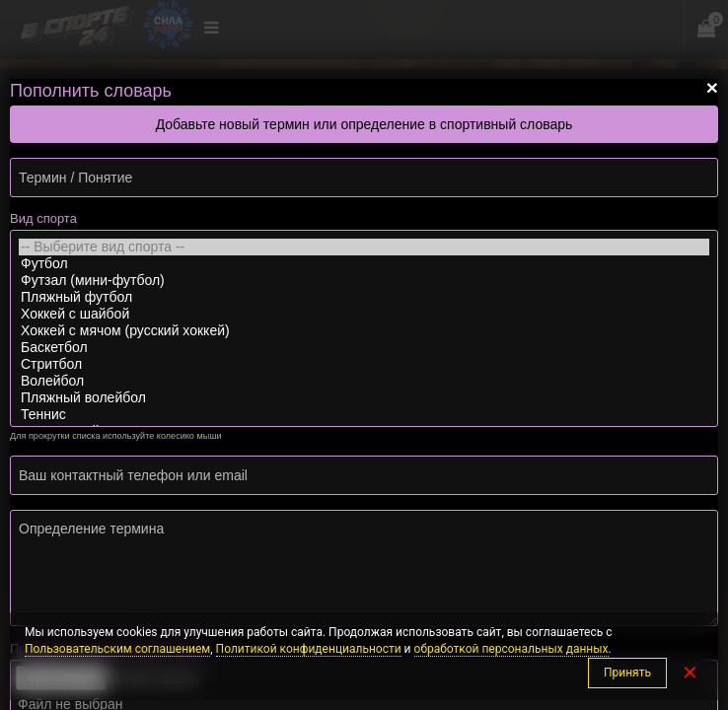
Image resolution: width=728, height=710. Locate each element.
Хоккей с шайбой (364, 314)
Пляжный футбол (364, 297)
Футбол (364, 264)
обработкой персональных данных (511, 649)
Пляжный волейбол (364, 398)
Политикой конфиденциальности (309, 649)
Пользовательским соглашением (117, 649)
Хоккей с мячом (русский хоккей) (364, 331)
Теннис (364, 415)
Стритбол (364, 364)
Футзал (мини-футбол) (364, 281)
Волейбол (364, 381)
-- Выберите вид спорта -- (364, 247)
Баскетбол (364, 348)
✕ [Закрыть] (690, 673)
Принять (627, 673)
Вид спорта (43, 218)
